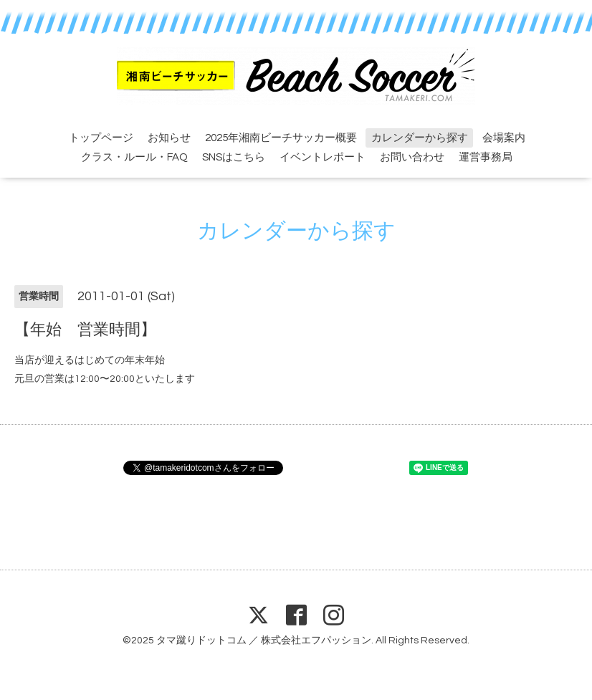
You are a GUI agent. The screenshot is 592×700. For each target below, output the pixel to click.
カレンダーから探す (420, 138)
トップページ (101, 138)
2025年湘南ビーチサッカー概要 (281, 138)
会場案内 (504, 138)
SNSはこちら (234, 157)
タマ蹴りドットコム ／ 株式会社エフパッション (264, 641)
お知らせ (169, 138)
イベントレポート (323, 157)
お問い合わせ (412, 157)
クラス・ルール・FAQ (134, 157)
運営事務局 (486, 157)
